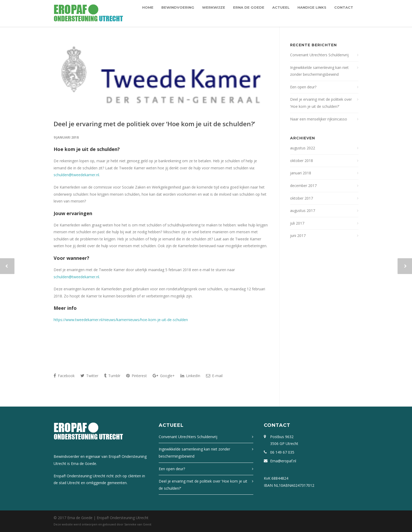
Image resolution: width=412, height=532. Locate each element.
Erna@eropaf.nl (283, 461)
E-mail (214, 376)
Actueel (281, 7)
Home (148, 7)
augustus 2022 (303, 148)
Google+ (164, 376)
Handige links (312, 7)
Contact (344, 7)
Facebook (64, 376)
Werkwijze (214, 7)
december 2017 (303, 186)
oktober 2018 (302, 161)
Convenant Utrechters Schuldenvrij (319, 55)
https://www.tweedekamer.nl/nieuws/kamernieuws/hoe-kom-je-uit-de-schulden (121, 320)
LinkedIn (190, 376)
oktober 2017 (302, 198)
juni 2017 (298, 235)
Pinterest (137, 376)
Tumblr (112, 376)
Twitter (89, 376)
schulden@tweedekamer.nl (76, 175)
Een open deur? (303, 87)
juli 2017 (297, 223)
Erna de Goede (249, 7)
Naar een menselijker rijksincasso (319, 119)
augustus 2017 (303, 211)
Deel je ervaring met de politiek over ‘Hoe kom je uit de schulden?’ (154, 124)
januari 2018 (301, 173)
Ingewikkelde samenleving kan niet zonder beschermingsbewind (319, 71)
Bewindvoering (178, 7)
